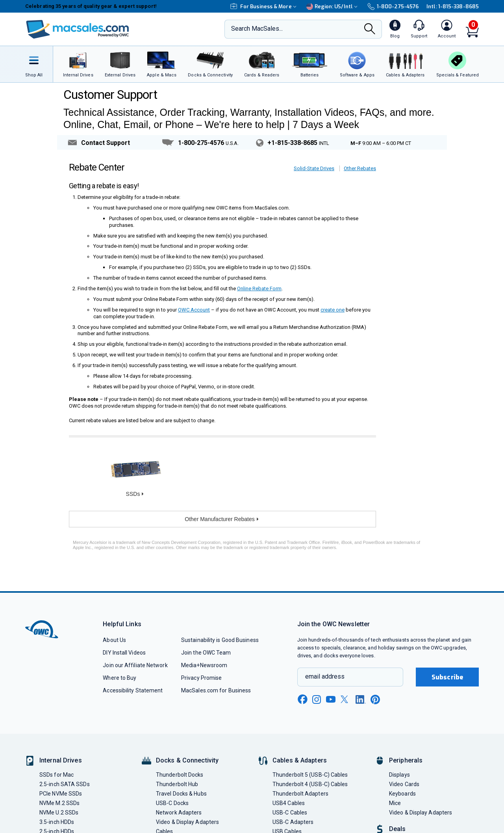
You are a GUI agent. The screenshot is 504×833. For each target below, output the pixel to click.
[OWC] (78, 29)
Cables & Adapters (300, 760)
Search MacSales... (257, 29)
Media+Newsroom (204, 665)
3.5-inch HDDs (57, 822)
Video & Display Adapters (187, 822)
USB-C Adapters (293, 822)
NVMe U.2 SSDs (59, 813)
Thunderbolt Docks (180, 775)
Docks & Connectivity (187, 760)
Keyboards (402, 794)
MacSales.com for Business (216, 690)
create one (333, 310)
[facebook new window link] (302, 699)
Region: (333, 6)
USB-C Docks (172, 803)
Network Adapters (179, 813)
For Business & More (264, 6)
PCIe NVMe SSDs (61, 794)
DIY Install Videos (124, 653)
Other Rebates (360, 168)
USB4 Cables (289, 803)
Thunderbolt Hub (177, 784)
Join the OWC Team (206, 653)
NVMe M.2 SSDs (59, 803)
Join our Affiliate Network (135, 665)
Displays (399, 775)
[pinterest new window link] (375, 699)
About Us (114, 640)
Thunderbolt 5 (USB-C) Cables (310, 775)
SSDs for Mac (57, 775)
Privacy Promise (201, 678)
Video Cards (404, 784)
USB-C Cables (290, 813)
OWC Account (194, 310)
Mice (395, 803)
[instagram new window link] (317, 699)
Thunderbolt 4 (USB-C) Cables (310, 784)
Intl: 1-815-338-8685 (453, 6)
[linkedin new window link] (361, 699)
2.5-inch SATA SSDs (65, 784)
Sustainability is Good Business (220, 640)
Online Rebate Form (259, 288)
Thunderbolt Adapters (300, 794)
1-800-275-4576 (393, 6)
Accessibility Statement (133, 690)
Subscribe (447, 677)
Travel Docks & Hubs (181, 794)
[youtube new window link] (331, 699)
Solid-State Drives (314, 168)
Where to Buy (120, 678)
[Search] (370, 30)
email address (325, 676)
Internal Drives (61, 760)
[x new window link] (346, 699)
